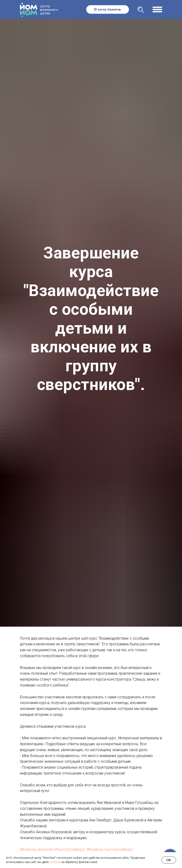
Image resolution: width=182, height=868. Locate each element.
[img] (141, 10)
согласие (55, 862)
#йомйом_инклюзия (37, 849)
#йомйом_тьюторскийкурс (110, 849)
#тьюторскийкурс (70, 849)
